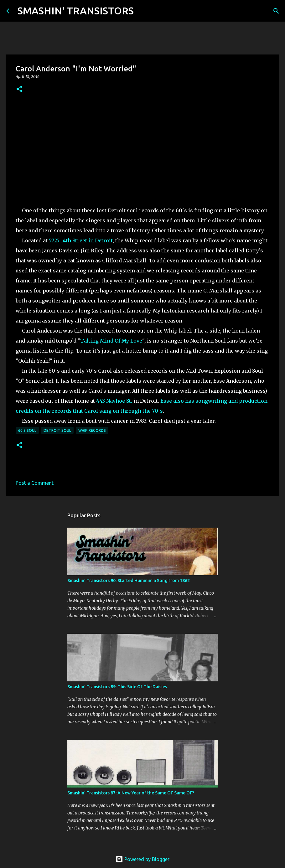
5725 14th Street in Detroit (81, 240)
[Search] (142, 11)
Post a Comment (35, 483)
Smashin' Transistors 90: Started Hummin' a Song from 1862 (129, 581)
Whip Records (92, 430)
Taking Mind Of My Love (111, 341)
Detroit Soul (57, 430)
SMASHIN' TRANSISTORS (76, 11)
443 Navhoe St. (114, 401)
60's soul (27, 430)
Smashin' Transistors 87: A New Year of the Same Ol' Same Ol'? (131, 793)
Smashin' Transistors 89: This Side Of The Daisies (117, 687)
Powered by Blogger (142, 859)
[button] (19, 89)
